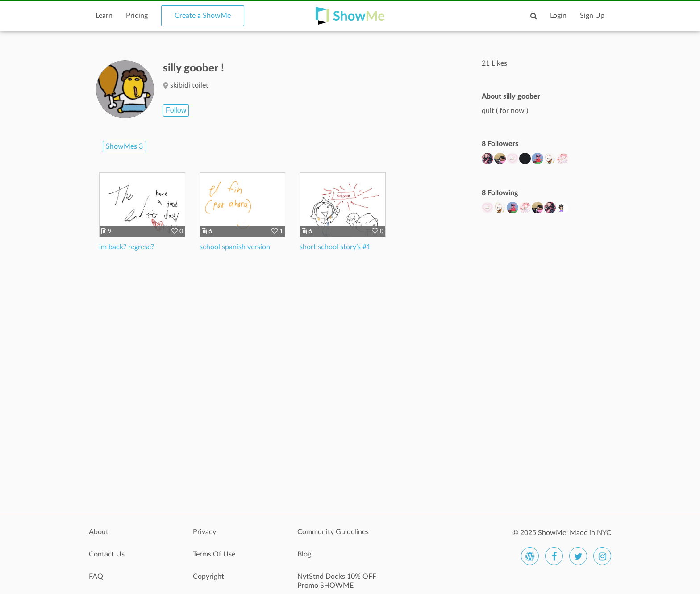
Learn (104, 16)
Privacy (204, 532)
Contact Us (107, 554)
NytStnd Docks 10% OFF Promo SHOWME (337, 581)
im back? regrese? (127, 247)
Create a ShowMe (203, 16)
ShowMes (124, 146)
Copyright (208, 577)
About (99, 532)
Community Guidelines (333, 532)
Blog (304, 554)
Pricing (137, 16)
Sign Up (592, 16)
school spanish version (235, 247)
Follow (176, 110)
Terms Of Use (214, 554)
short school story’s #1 (335, 247)
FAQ (96, 577)
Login (558, 16)
